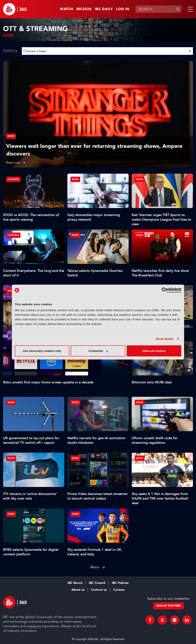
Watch (67, 9)
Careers (119, 590)
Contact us (99, 590)
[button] (189, 9)
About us (78, 590)
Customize (98, 351)
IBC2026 (84, 9)
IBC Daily (104, 9)
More (95, 567)
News (11, 136)
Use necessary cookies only (42, 351)
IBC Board (75, 583)
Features (13, 179)
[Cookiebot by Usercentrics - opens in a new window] (165, 290)
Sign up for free (169, 606)
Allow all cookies (154, 351)
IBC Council (97, 583)
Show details (165, 339)
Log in (123, 9)
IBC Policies (120, 583)
